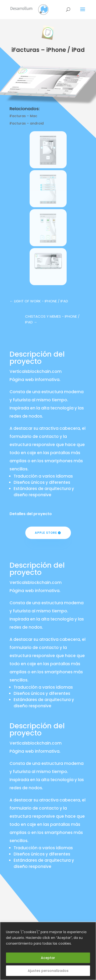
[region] (48, 951)
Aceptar (48, 958)
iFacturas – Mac (23, 116)
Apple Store (46, 533)
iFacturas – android (27, 123)
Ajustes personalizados (48, 971)
